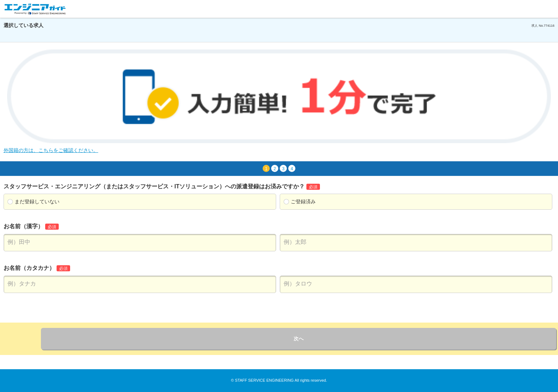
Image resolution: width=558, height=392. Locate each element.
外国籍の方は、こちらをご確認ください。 (51, 150)
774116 (549, 26)
